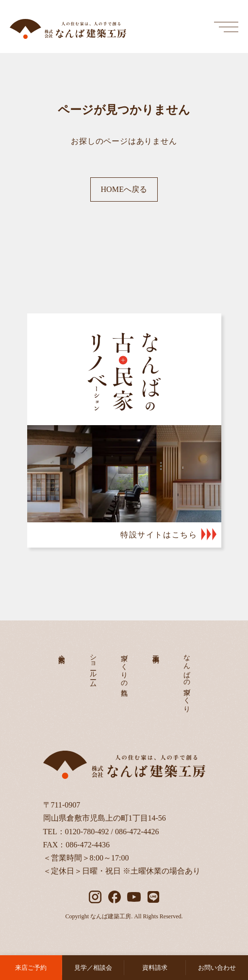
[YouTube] (134, 897)
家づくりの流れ (124, 671)
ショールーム (93, 667)
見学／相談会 (93, 968)
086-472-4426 (137, 832)
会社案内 (62, 651)
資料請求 (155, 968)
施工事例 (156, 651)
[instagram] (95, 897)
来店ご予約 (31, 968)
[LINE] (153, 897)
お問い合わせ (217, 968)
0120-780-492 (87, 832)
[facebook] (115, 897)
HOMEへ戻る (124, 189)
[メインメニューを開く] (226, 27)
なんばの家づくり (187, 679)
